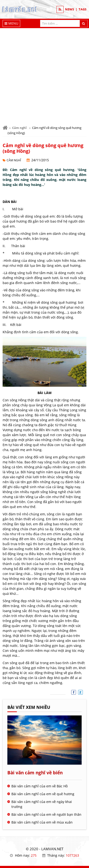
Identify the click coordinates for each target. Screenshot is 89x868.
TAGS (82, 9)
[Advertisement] (44, 75)
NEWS (70, 9)
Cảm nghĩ (19, 128)
